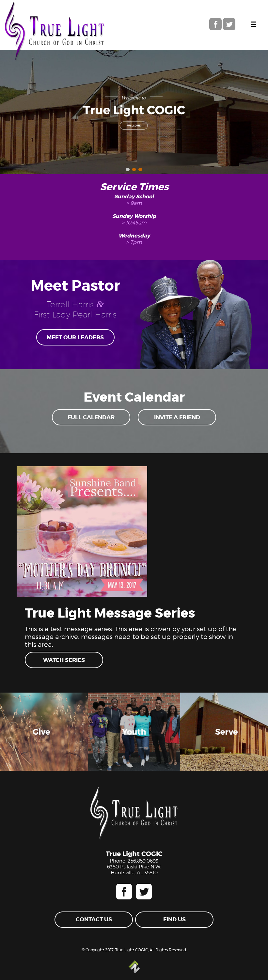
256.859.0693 (143, 861)
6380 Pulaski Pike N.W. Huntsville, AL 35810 (134, 870)
